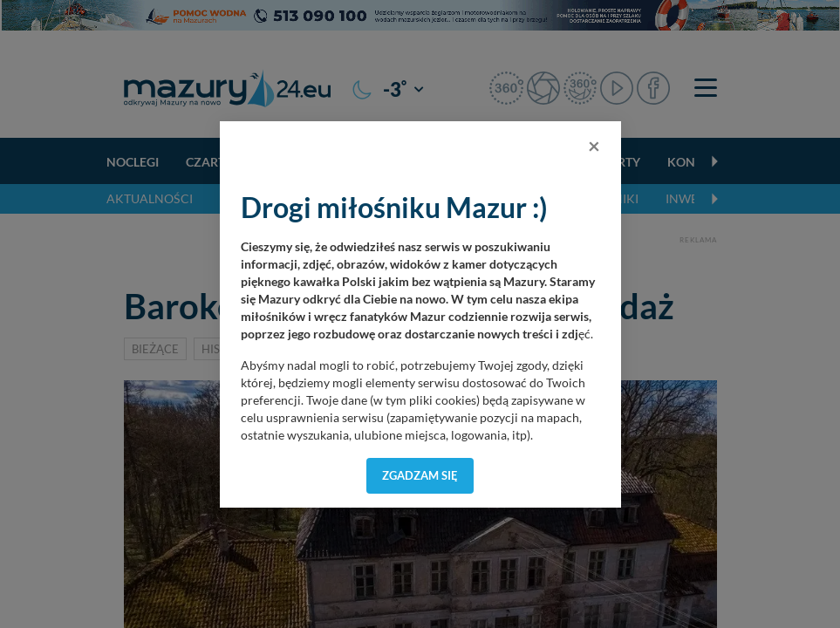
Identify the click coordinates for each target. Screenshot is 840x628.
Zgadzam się (420, 475)
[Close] (594, 146)
